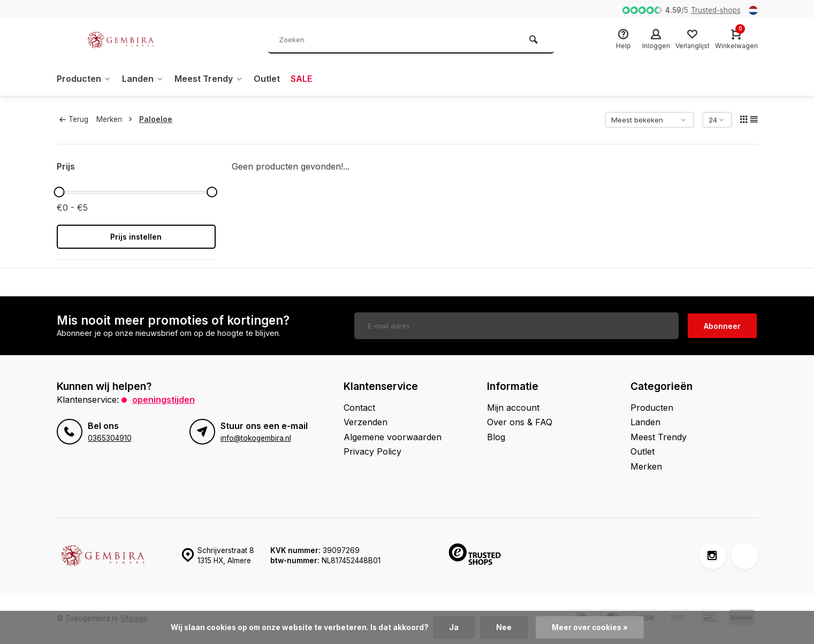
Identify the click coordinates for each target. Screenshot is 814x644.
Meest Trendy (209, 79)
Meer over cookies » (590, 627)
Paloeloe (156, 119)
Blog (496, 437)
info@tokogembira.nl (256, 438)
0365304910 (110, 438)
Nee (504, 627)
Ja (454, 627)
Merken (116, 119)
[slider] (59, 192)
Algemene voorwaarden (393, 437)
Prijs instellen (136, 237)
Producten (84, 79)
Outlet (267, 79)
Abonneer (722, 326)
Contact (359, 408)
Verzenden (366, 422)
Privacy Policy (372, 451)
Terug (74, 119)
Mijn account (513, 408)
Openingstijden (163, 400)
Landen (143, 79)
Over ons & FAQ (520, 422)
